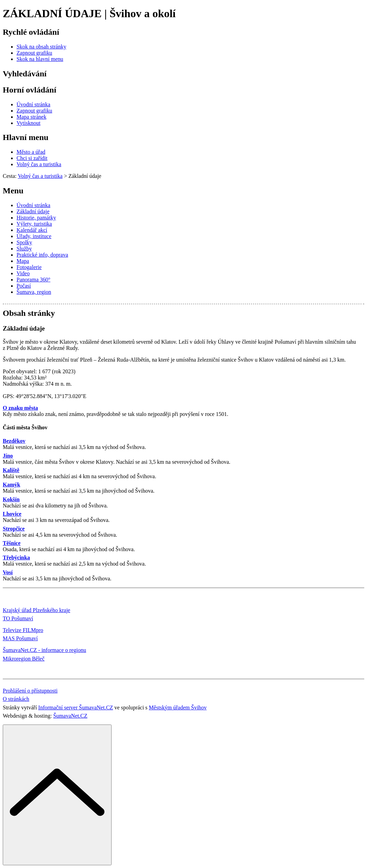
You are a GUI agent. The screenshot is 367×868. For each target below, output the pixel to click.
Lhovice (12, 514)
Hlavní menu (26, 137)
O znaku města (20, 408)
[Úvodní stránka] (33, 104)
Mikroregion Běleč (24, 659)
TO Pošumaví (18, 618)
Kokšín (11, 499)
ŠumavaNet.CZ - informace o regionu (44, 650)
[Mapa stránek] (32, 117)
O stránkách (16, 699)
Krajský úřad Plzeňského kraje (36, 610)
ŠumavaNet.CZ (70, 716)
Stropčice (14, 529)
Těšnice (12, 543)
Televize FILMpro (23, 630)
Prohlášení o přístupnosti (30, 691)
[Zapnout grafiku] (34, 53)
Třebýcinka (16, 558)
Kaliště (11, 470)
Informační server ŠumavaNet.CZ (76, 708)
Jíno (8, 456)
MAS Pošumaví (20, 638)
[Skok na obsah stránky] (41, 47)
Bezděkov (14, 441)
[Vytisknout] (28, 123)
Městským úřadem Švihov (178, 708)
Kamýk (12, 485)
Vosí (8, 572)
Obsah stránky (29, 313)
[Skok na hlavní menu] (40, 59)
